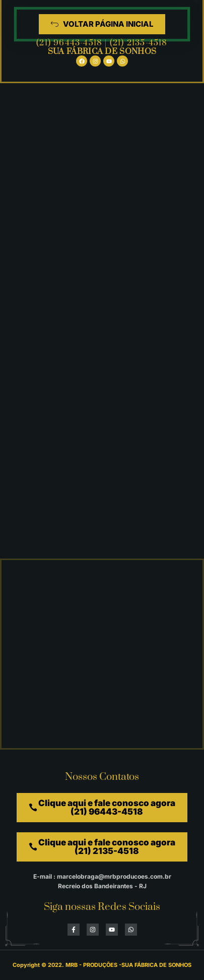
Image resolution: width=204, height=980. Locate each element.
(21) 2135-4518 (139, 43)
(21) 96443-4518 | (73, 43)
